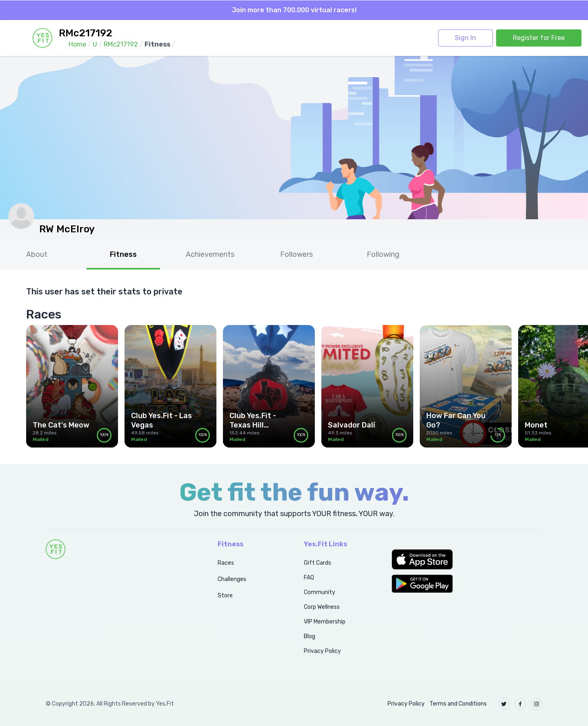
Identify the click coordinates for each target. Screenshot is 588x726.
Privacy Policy (322, 651)
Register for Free (539, 38)
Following (383, 254)
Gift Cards (317, 563)
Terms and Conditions (458, 704)
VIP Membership (325, 622)
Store (225, 596)
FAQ (309, 578)
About (37, 254)
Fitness (123, 254)
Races (226, 563)
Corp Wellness (322, 607)
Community (320, 592)
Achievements (210, 254)
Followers (296, 254)
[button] (467, 559)
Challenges (232, 579)
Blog (310, 636)
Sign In (465, 38)
